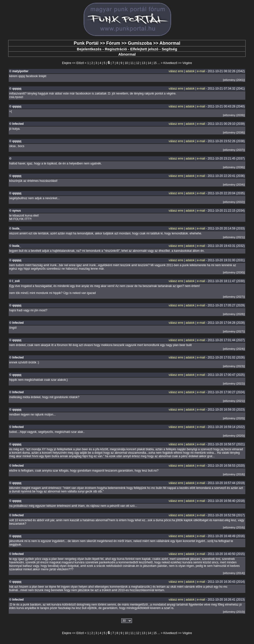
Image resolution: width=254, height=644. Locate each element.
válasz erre (176, 71)
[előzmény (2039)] (234, 115)
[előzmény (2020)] (234, 418)
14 (149, 63)
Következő (170, 63)
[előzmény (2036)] (234, 167)
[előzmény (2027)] (234, 297)
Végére (187, 63)
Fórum (113, 43)
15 (155, 63)
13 (143, 63)
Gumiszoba (140, 43)
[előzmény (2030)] (234, 272)
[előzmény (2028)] (234, 314)
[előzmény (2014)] (234, 573)
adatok (190, 71)
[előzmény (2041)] (234, 80)
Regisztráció (116, 49)
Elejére (67, 63)
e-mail (201, 71)
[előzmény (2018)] (234, 474)
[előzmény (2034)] (234, 185)
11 (132, 63)
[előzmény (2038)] (234, 132)
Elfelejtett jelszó (144, 49)
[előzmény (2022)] (234, 384)
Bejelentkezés (89, 49)
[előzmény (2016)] (234, 527)
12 (138, 63)
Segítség (170, 49)
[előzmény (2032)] (234, 202)
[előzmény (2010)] (234, 612)
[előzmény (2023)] (234, 366)
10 (126, 63)
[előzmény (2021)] (234, 237)
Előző (80, 63)
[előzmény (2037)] (234, 150)
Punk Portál (86, 43)
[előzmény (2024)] (234, 349)
